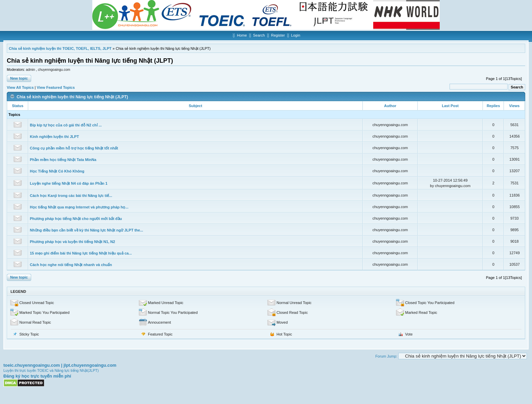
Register (278, 35)
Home (242, 35)
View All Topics (20, 87)
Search (259, 35)
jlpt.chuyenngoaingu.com (90, 365)
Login (296, 35)
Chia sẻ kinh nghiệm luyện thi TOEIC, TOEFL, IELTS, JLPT (60, 48)
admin (31, 70)
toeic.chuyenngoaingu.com (32, 365)
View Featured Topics (56, 87)
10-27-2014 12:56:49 (450, 180)
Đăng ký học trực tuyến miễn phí (37, 376)
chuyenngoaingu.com (54, 70)
